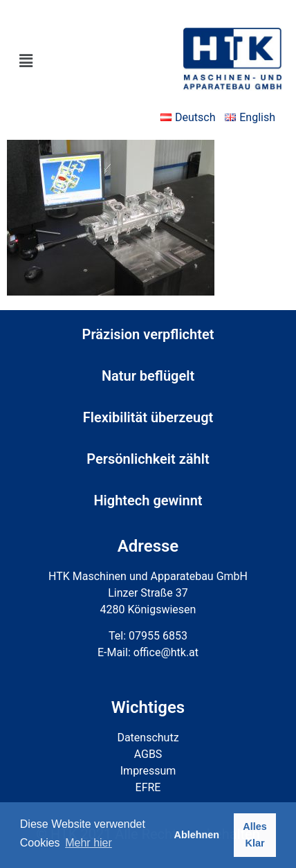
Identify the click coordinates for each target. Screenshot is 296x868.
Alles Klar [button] (255, 835)
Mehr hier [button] (89, 843)
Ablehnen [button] (197, 835)
